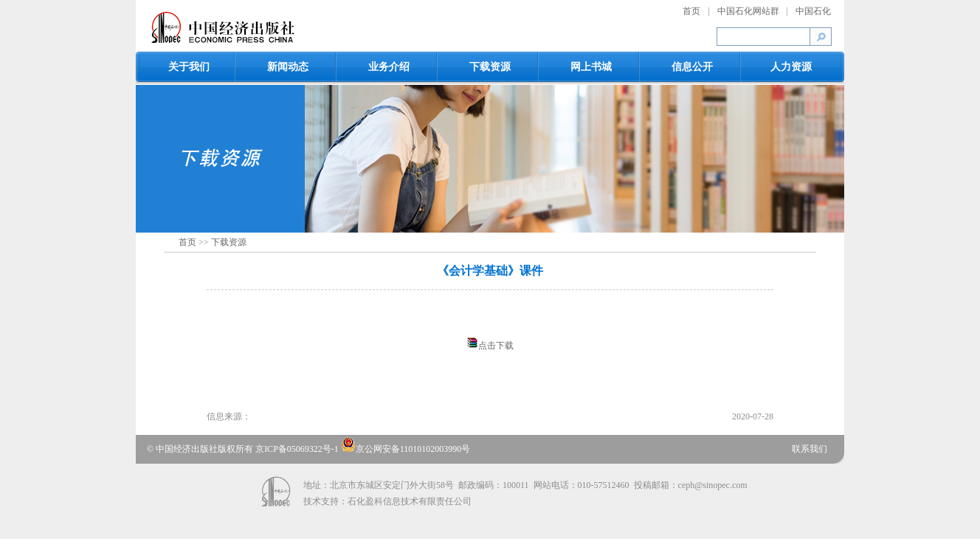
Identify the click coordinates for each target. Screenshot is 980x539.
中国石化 (813, 11)
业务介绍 (389, 67)
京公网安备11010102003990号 (406, 449)
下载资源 (490, 67)
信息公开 (692, 67)
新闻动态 (288, 67)
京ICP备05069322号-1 (298, 449)
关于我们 (189, 67)
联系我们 (810, 449)
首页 (691, 11)
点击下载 (496, 346)
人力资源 (791, 67)
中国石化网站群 (748, 11)
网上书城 (591, 67)
